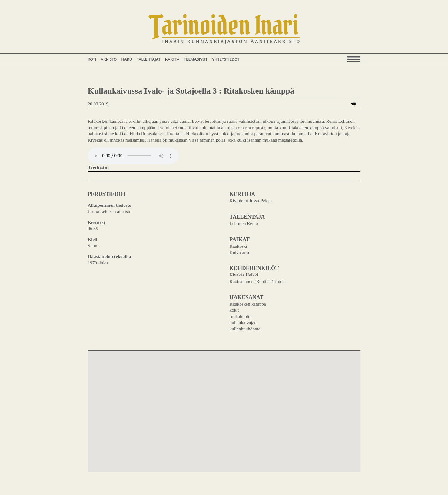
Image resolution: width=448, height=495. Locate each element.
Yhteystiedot (226, 59)
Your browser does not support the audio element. (133, 156)
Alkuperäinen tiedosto (110, 205)
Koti (92, 59)
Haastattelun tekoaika (110, 256)
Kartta (172, 59)
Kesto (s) (96, 222)
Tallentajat (148, 59)
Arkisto (109, 59)
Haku (127, 59)
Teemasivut (196, 59)
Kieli (93, 239)
